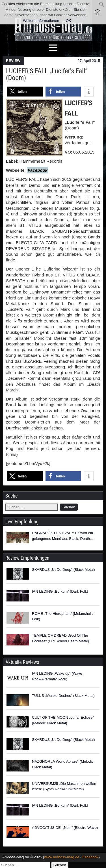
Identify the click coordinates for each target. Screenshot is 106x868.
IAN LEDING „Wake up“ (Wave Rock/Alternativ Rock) (57, 676)
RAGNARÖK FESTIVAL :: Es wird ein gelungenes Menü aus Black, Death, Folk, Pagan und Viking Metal (62, 536)
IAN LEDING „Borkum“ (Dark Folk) (60, 591)
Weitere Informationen (41, 21)
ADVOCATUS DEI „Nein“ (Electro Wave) (65, 828)
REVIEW (13, 61)
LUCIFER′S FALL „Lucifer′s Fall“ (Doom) (47, 74)
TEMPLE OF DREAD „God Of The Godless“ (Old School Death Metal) (60, 638)
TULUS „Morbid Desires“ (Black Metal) (63, 696)
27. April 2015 (89, 61)
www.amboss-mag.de (62, 857)
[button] (102, 6)
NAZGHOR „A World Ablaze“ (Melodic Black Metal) (63, 764)
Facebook (90, 857)
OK (69, 21)
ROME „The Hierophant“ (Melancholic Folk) (63, 616)
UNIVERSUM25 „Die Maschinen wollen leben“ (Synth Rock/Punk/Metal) (64, 786)
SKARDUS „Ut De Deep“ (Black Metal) (63, 570)
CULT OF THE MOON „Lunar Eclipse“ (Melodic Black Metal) (63, 720)
